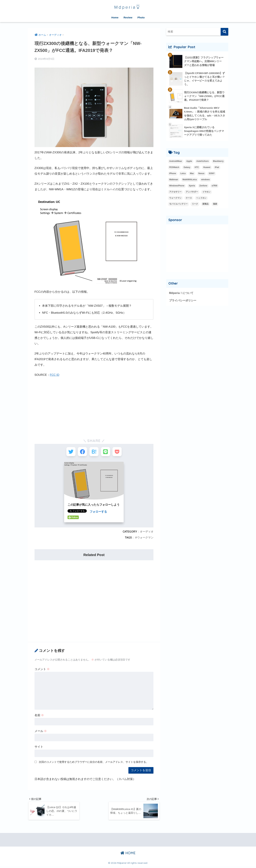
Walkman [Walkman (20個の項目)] (174, 180)
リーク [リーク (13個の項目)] (195, 205)
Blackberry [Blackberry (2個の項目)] (218, 162)
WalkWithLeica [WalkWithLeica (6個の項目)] (190, 180)
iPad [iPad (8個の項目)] (217, 168)
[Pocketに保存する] (119, 452)
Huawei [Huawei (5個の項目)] (207, 168)
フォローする (98, 513)
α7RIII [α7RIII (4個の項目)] (214, 186)
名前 (39, 716)
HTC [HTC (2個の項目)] (197, 168)
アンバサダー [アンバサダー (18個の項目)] (192, 192)
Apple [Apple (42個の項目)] (189, 162)
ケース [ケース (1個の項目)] (189, 198)
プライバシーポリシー (184, 301)
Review (128, 17)
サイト (39, 748)
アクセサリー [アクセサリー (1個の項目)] (175, 192)
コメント (42, 670)
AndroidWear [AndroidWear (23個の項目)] (176, 162)
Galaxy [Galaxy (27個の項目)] (187, 168)
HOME (128, 854)
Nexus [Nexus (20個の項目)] (201, 174)
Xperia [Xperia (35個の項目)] (192, 186)
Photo (141, 17)
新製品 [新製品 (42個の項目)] (205, 205)
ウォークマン (145, 538)
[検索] (224, 32)
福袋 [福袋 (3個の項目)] (215, 205)
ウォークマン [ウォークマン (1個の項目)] (175, 198)
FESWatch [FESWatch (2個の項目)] (174, 168)
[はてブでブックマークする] (94, 452)
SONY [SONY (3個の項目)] (212, 174)
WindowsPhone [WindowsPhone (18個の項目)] (177, 186)
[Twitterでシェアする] (69, 452)
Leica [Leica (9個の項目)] (183, 174)
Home (115, 17)
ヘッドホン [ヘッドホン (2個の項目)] (201, 198)
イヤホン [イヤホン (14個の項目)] (207, 192)
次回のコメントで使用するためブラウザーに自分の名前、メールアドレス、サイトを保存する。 (94, 763)
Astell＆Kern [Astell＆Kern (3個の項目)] (203, 162)
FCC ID (55, 375)
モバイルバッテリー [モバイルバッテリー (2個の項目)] (178, 205)
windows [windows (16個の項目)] (205, 180)
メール (41, 732)
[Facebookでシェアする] (81, 452)
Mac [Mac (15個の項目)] (192, 174)
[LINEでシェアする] (107, 452)
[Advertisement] (94, 406)
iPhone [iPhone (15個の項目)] (173, 174)
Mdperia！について (182, 294)
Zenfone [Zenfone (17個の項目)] (203, 186)
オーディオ (147, 532)
